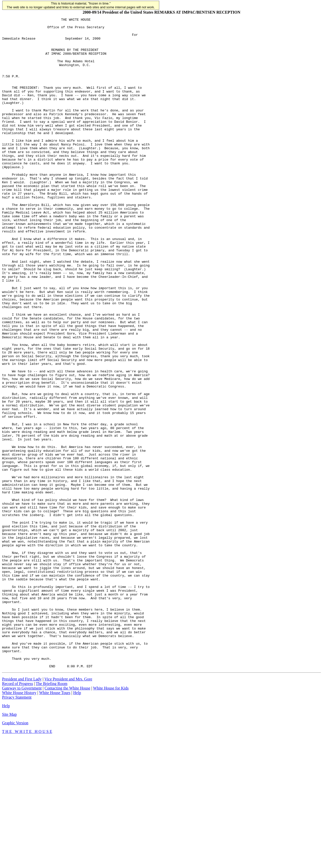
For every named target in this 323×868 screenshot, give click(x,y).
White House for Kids (111, 818)
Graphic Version (15, 853)
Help (77, 823)
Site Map (9, 844)
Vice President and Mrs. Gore (68, 809)
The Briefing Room (52, 814)
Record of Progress (18, 814)
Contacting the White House (67, 818)
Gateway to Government (22, 818)
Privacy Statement (17, 827)
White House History (19, 823)
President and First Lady (22, 809)
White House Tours (55, 823)
